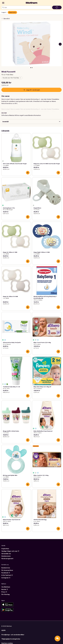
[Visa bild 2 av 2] (32, 68)
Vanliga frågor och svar (10, 551)
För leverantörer (7, 570)
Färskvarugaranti (7, 559)
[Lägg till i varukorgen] (28, 173)
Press (4, 592)
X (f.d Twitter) (7, 575)
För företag (5, 594)
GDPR (3, 630)
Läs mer (4, 113)
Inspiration (5, 549)
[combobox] (27, 7)
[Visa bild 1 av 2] (31, 68)
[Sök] (3, 7)
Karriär (5, 589)
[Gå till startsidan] (32, 3)
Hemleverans (6, 556)
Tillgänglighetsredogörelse (11, 639)
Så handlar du (6, 554)
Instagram (6, 578)
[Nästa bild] (60, 44)
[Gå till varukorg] (57, 7)
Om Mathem (6, 587)
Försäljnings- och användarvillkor (13, 635)
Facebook (6, 573)
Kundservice (6, 568)
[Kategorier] (3, 3)
